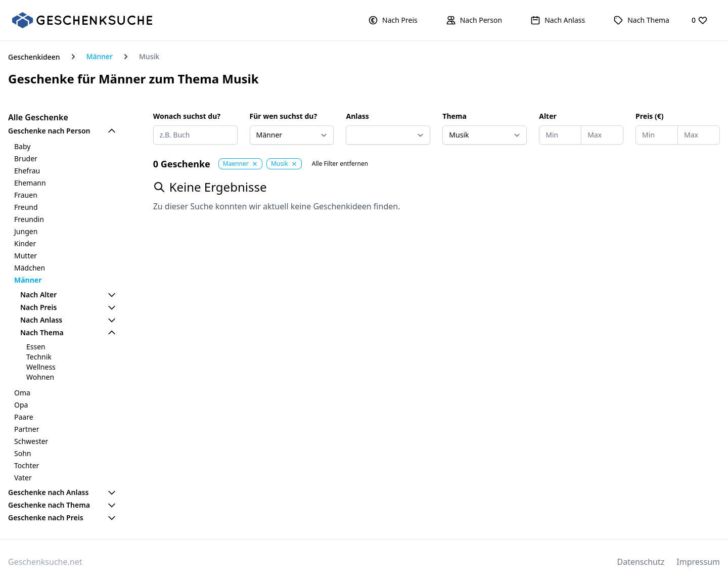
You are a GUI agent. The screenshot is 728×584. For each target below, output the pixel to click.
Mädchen (30, 268)
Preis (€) (649, 116)
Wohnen (40, 377)
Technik (39, 357)
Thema (454, 116)
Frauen (26, 195)
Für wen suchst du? (284, 116)
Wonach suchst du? (187, 116)
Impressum (698, 562)
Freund (26, 207)
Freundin (29, 219)
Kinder (25, 243)
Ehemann (30, 183)
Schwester (31, 441)
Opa (21, 405)
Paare (24, 417)
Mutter (26, 256)
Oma (22, 393)
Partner (27, 429)
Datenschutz (641, 562)
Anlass (357, 116)
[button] (393, 20)
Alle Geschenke (38, 117)
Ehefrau (27, 171)
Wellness (41, 367)
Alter (548, 116)
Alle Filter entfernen (340, 164)
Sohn (22, 453)
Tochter (27, 465)
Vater (23, 478)
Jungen (26, 231)
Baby (22, 146)
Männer (100, 56)
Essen (36, 347)
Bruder (26, 159)
